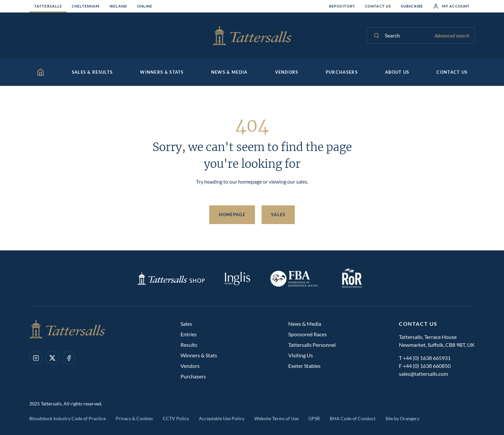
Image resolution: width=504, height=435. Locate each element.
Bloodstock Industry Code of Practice (68, 418)
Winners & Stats (199, 355)
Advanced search (452, 36)
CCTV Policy (176, 418)
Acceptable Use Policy (222, 418)
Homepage (232, 215)
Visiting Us (301, 355)
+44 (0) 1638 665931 (427, 358)
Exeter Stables (304, 366)
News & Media (305, 324)
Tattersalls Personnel (312, 345)
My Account (451, 6)
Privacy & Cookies (134, 418)
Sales (278, 215)
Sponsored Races (308, 334)
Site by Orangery (402, 418)
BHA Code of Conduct (353, 418)
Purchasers (193, 376)
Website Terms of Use (276, 418)
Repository (342, 6)
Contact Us (378, 6)
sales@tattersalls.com (423, 374)
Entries (189, 334)
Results (189, 345)
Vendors (190, 366)
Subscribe (412, 6)
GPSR (314, 418)
